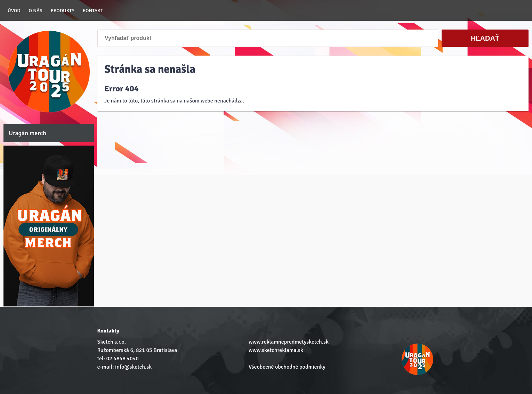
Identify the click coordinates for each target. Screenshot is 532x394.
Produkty (63, 10)
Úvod (14, 10)
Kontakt (93, 10)
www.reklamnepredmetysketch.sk (289, 342)
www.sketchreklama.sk (276, 350)
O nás (36, 10)
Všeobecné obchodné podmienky (287, 367)
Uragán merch (27, 133)
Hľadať (485, 38)
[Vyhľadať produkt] (268, 38)
